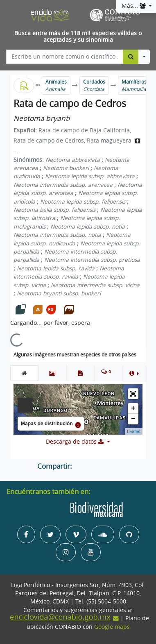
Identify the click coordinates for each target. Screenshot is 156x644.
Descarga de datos (76, 442)
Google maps (112, 627)
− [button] (133, 419)
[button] (134, 373)
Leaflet (134, 431)
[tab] (24, 373)
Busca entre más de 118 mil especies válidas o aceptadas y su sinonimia (78, 37)
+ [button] (133, 408)
